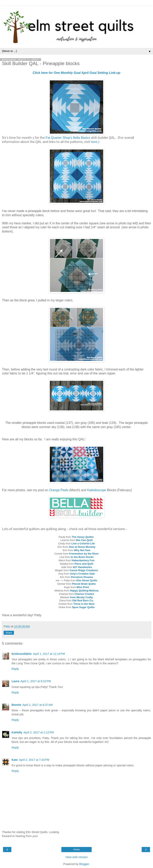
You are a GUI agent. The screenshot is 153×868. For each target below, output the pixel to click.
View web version (76, 857)
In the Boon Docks (82, 557)
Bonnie (16, 705)
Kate (15, 760)
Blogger (84, 864)
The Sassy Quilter (83, 537)
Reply (15, 669)
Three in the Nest (84, 604)
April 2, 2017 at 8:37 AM (38, 705)
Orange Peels (59, 490)
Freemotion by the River (84, 554)
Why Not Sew (82, 550)
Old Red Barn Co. (83, 600)
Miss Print (83, 587)
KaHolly (17, 732)
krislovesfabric (22, 654)
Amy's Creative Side (82, 574)
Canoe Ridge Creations (84, 570)
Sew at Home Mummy (82, 547)
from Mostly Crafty (81, 597)
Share (9, 633)
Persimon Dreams (82, 577)
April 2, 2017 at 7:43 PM (34, 760)
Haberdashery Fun (83, 560)
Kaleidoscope (97, 490)
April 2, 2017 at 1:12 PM (39, 732)
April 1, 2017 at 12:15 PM (49, 654)
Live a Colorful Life (83, 543)
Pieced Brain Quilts (84, 584)
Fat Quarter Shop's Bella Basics (68, 138)
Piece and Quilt (84, 564)
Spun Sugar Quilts (83, 607)
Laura (15, 681)
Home (76, 850)
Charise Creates (84, 594)
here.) (95, 142)
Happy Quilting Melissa (84, 591)
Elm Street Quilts (87, 580)
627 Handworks (82, 567)
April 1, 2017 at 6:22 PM (36, 681)
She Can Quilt (84, 540)
